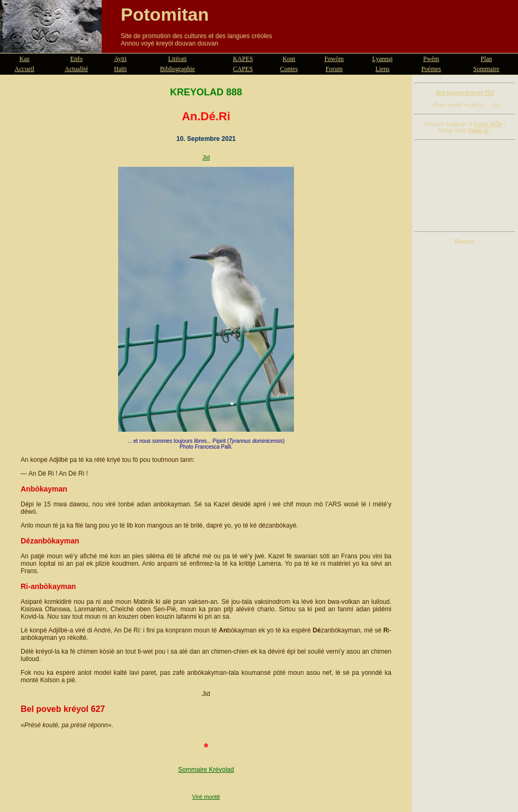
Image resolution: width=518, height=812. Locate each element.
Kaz (25, 59)
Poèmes (431, 69)
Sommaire (486, 69)
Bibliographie (177, 69)
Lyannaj (383, 59)
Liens (383, 69)
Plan (486, 59)
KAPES (243, 59)
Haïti (120, 69)
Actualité (76, 69)
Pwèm (431, 59)
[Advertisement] (465, 186)
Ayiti (120, 59)
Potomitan (165, 14)
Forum (334, 69)
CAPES (243, 69)
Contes (289, 69)
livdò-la (479, 130)
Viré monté (206, 797)
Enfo (77, 59)
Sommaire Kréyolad (206, 770)
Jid (206, 157)
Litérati (177, 59)
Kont (289, 59)
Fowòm (334, 59)
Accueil (25, 69)
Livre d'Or (488, 124)
